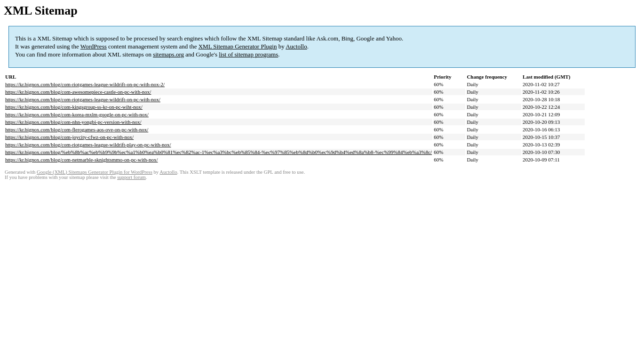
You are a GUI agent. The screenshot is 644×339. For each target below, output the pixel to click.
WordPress (94, 46)
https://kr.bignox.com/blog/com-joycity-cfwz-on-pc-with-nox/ (69, 137)
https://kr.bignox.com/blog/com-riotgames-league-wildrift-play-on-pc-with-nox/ (88, 145)
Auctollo (296, 46)
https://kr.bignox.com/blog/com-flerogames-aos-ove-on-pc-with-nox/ (77, 129)
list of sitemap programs (248, 54)
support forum (131, 177)
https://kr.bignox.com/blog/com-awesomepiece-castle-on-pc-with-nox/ (78, 92)
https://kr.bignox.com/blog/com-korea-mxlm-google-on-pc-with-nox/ (77, 114)
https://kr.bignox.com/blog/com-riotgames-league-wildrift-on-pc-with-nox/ (83, 99)
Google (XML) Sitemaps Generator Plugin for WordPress (95, 172)
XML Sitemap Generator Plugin (238, 46)
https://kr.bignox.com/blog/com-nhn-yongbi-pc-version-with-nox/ (73, 122)
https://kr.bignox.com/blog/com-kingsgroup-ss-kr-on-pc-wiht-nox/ (74, 107)
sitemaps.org (168, 54)
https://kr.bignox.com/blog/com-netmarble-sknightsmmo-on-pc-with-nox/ (81, 160)
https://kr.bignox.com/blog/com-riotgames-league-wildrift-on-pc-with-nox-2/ (85, 84)
